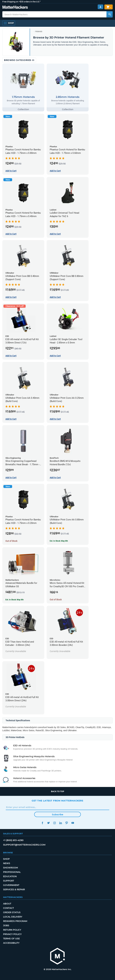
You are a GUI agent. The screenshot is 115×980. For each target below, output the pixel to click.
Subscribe (58, 815)
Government (11, 885)
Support (9, 881)
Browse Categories (19, 60)
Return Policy (12, 930)
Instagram (54, 823)
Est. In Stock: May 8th (59, 541)
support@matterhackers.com (24, 845)
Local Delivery (13, 917)
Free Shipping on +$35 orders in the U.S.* (21, 2)
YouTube (73, 823)
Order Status (12, 912)
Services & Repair (14, 889)
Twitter (48, 823)
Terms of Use (11, 939)
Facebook (42, 823)
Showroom (10, 868)
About (7, 904)
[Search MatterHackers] (110, 14)
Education (10, 876)
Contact (8, 908)
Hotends (39, 31)
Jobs (6, 925)
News (7, 863)
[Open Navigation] (9, 23)
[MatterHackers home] (57, 957)
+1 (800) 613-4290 (13, 840)
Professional (12, 872)
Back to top (58, 791)
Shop (6, 859)
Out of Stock (11, 541)
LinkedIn (61, 823)
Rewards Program (15, 921)
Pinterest (67, 823)
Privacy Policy (12, 934)
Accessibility (11, 943)
